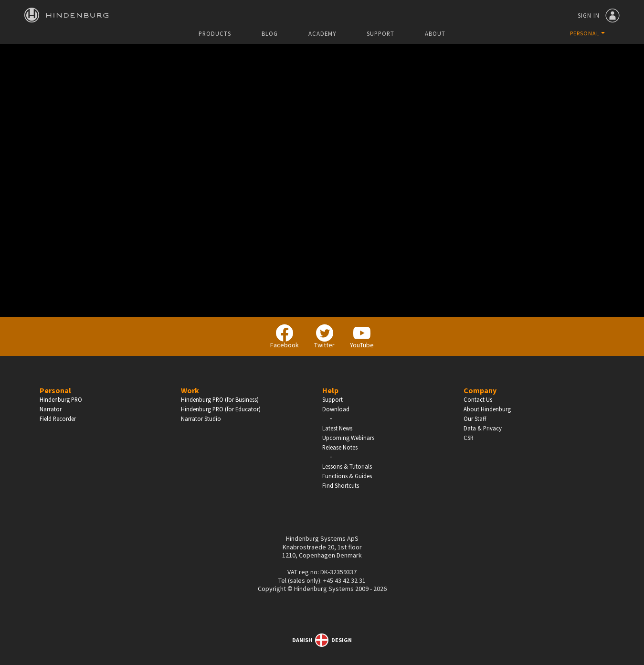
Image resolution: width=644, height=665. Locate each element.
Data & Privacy (483, 428)
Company (480, 390)
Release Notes (340, 447)
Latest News (337, 428)
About (435, 34)
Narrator (51, 409)
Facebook (285, 337)
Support (380, 34)
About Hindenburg (487, 409)
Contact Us (478, 399)
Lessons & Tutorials (347, 466)
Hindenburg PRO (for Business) (220, 399)
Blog (270, 34)
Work (190, 390)
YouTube (362, 337)
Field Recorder (58, 418)
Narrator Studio (201, 418)
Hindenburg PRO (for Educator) (221, 409)
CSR (469, 438)
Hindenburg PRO (61, 399)
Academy (322, 34)
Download (336, 409)
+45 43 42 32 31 (344, 580)
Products (215, 34)
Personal (55, 390)
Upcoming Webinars (348, 438)
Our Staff (475, 418)
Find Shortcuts (341, 485)
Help (330, 390)
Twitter (324, 337)
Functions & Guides (347, 476)
